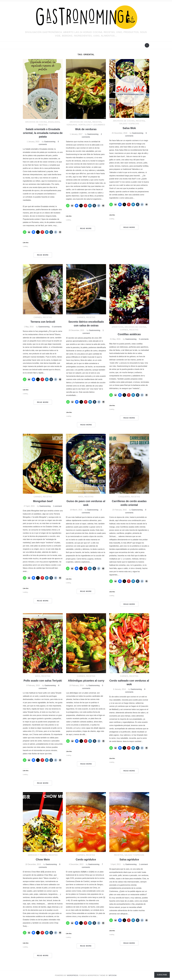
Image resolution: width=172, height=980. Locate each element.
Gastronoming (50, 142)
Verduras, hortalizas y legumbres (86, 125)
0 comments (57, 327)
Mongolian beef (43, 501)
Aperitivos (118, 327)
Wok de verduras (86, 129)
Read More (43, 255)
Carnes (38, 317)
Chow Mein (43, 859)
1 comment (57, 506)
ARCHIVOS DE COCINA (36, 122)
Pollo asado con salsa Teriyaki (43, 681)
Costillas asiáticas (129, 334)
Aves (81, 497)
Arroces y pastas (38, 855)
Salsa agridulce (129, 859)
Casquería (124, 497)
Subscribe (162, 975)
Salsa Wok (129, 128)
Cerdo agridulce (86, 859)
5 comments (144, 339)
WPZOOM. (113, 975)
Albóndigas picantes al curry (86, 681)
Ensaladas (54, 122)
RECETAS (43, 125)
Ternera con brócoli (43, 322)
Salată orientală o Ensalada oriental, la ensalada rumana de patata (43, 133)
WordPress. (73, 975)
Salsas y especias (129, 124)
